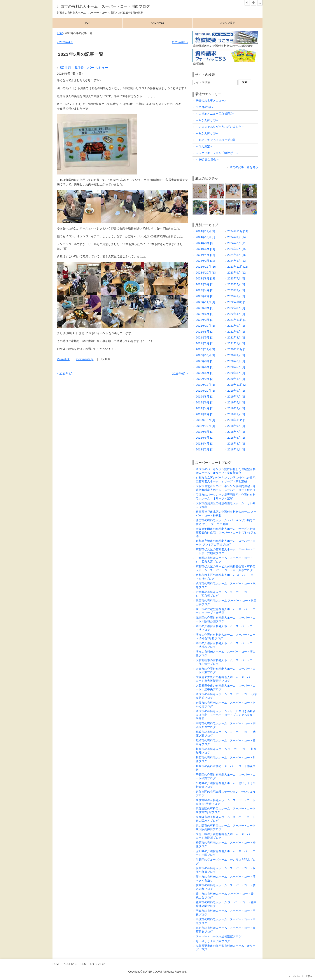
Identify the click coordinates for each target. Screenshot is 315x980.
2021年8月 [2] (205, 332)
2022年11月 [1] (205, 302)
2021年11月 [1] (237, 320)
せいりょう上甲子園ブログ (213, 941)
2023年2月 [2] (205, 296)
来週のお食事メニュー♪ (211, 100)
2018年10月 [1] (205, 426)
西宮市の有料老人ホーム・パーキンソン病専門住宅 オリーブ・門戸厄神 (226, 522)
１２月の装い (204, 107)
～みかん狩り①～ (207, 133)
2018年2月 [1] (205, 449)
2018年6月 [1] (205, 438)
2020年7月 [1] (236, 361)
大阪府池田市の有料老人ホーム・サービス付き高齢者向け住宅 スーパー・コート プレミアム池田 (226, 533)
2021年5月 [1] (205, 337)
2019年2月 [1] (205, 414)
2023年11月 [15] (238, 267)
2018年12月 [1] (205, 420)
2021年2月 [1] (205, 343)
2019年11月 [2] (237, 385)
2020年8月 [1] (205, 361)
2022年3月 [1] (205, 320)
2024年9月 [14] (237, 237)
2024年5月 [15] (237, 249)
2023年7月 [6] (236, 278)
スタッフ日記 (227, 23)
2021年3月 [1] (236, 337)
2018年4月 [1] (205, 444)
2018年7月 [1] (236, 432)
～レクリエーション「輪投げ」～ (217, 153)
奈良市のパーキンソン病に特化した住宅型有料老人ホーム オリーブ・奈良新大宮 (226, 471)
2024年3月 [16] (237, 255)
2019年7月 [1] (236, 397)
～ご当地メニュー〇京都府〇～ (216, 114)
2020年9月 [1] (236, 355)
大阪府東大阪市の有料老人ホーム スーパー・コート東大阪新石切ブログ (226, 679)
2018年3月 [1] (236, 444)
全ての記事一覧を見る (244, 167)
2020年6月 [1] (205, 367)
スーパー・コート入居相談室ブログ (219, 936)
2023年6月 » (180, 42)
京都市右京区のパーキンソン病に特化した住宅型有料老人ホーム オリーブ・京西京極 (226, 480)
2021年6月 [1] (236, 332)
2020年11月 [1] (237, 349)
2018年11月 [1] (237, 420)
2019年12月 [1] (205, 385)
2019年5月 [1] (236, 402)
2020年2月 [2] (205, 379)
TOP (60, 33)
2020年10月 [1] (205, 355)
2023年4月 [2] (205, 290)
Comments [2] (85, 359)
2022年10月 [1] (237, 302)
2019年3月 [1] (236, 408)
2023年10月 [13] (206, 273)
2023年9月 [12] (237, 273)
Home (56, 964)
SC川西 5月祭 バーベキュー (84, 68)
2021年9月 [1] (236, 326)
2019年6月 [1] (205, 402)
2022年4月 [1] (236, 314)
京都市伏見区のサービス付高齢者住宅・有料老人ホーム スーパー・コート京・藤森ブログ (226, 568)
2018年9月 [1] (236, 426)
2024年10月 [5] (205, 237)
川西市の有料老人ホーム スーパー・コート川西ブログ (103, 6)
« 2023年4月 (65, 42)
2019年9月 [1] (236, 391)
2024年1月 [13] (237, 261)
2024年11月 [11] (238, 231)
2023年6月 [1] (205, 284)
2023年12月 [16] (206, 267)
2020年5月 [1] (236, 367)
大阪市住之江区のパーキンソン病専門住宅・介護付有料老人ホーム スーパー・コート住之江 (226, 488)
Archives (158, 23)
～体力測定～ (204, 146)
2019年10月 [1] (205, 391)
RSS (83, 964)
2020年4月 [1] (205, 373)
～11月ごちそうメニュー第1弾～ (217, 140)
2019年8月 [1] (205, 397)
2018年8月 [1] (205, 432)
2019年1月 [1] (236, 414)
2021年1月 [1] (236, 343)
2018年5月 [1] (236, 438)
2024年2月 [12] (205, 261)
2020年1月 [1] (236, 379)
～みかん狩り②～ (207, 120)
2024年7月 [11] (237, 243)
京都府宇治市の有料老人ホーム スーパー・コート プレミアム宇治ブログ (226, 543)
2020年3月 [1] (236, 373)
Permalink (63, 359)
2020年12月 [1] (205, 349)
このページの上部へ (302, 976)
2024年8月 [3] (205, 243)
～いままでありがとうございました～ (220, 127)
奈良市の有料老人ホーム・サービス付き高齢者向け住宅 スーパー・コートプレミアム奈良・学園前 (226, 715)
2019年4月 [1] (205, 408)
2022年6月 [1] (205, 314)
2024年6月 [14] (205, 249)
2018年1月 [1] (236, 449)
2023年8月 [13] (205, 278)
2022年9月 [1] (205, 308)
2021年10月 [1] (205, 326)
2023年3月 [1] (236, 290)
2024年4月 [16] (205, 255)
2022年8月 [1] (236, 308)
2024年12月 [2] (205, 231)
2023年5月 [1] (236, 284)
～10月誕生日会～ (207, 160)
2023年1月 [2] (236, 296)
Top (88, 23)
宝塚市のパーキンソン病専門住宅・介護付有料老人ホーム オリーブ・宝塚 (226, 497)
